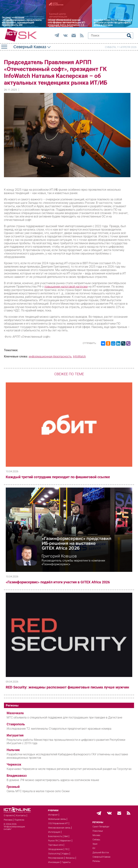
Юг (94, 848)
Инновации (54, 862)
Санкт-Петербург (101, 827)
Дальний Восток (101, 853)
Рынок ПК (53, 841)
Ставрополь (16, 724)
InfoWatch (79, 356)
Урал (95, 844)
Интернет (53, 815)
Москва (96, 835)
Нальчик (13, 750)
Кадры (65, 854)
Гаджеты (66, 862)
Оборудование (56, 849)
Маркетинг (66, 841)
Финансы (70, 858)
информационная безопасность (50, 356)
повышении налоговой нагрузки (66, 287)
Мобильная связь (57, 819)
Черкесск (14, 764)
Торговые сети (56, 845)
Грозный (13, 787)
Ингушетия (15, 735)
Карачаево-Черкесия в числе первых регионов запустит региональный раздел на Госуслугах (69, 769)
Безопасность (55, 836)
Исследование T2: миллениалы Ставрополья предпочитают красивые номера (59, 729)
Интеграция (54, 832)
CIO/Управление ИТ (58, 823)
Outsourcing (54, 854)
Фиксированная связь (59, 828)
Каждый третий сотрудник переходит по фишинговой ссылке (58, 477)
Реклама (8, 820)
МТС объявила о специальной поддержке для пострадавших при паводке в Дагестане (64, 717)
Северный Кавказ (101, 857)
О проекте (9, 816)
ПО (66, 849)
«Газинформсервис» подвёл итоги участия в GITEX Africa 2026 (58, 582)
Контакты (21, 816)
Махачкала (15, 713)
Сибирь (96, 840)
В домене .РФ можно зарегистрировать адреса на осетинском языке (53, 780)
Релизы (96, 861)
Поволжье (98, 831)
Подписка (19, 820)
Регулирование (56, 858)
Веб (66, 836)
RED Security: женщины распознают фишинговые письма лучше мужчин (67, 687)
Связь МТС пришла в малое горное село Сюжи (38, 791)
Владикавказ (17, 776)
